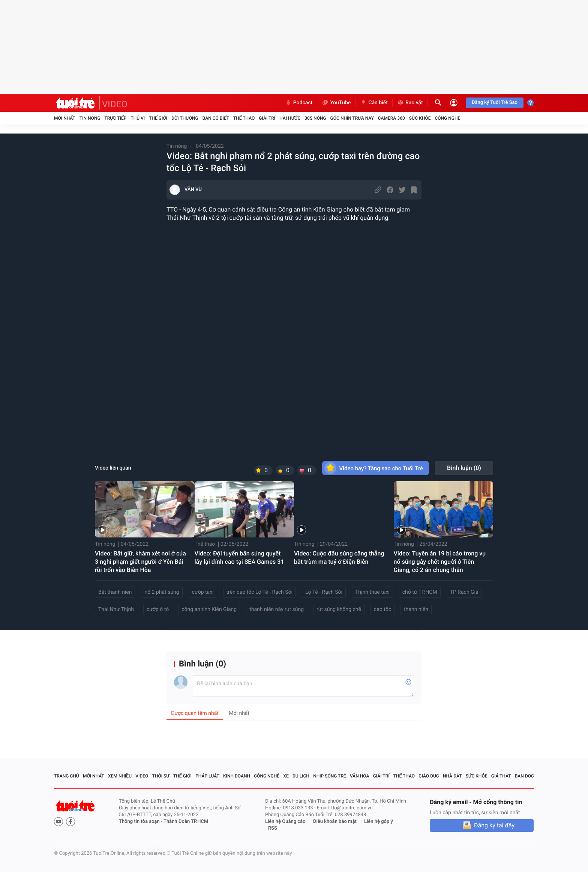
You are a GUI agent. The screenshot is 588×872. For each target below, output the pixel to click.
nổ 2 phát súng (162, 592)
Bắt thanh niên (115, 592)
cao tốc (382, 609)
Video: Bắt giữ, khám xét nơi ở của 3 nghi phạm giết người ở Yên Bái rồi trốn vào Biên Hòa (140, 562)
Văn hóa (360, 776)
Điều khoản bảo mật (335, 822)
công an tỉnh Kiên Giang (209, 609)
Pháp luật (207, 776)
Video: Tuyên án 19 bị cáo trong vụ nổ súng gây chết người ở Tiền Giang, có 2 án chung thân (440, 562)
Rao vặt (410, 103)
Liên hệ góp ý (379, 822)
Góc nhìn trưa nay (352, 118)
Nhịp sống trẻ (330, 776)
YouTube (336, 103)
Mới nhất (65, 118)
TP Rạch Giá (464, 592)
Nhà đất (452, 776)
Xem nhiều (120, 776)
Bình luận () (464, 468)
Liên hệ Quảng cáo (285, 822)
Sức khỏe (420, 118)
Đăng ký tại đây (494, 825)
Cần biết (374, 103)
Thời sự (161, 776)
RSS (273, 828)
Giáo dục (429, 776)
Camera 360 (391, 118)
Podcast (299, 103)
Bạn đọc (524, 776)
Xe (286, 776)
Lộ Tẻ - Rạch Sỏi (324, 592)
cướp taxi (203, 592)
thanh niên (416, 609)
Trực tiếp (116, 118)
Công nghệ (447, 118)
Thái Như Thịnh (116, 609)
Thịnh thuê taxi (372, 592)
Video (142, 776)
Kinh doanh (237, 776)
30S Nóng (315, 118)
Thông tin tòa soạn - (141, 822)
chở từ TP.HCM (420, 592)
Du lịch (301, 776)
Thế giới (158, 118)
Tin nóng (90, 118)
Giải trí (267, 118)
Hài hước (290, 118)
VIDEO (115, 104)
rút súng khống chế (339, 609)
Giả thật (501, 776)
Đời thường (185, 118)
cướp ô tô (158, 609)
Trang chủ (67, 776)
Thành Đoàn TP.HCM (186, 822)
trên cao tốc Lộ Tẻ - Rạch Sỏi (259, 592)
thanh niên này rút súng (277, 609)
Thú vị (138, 118)
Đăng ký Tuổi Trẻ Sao (495, 103)
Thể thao (244, 118)
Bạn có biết (216, 118)
